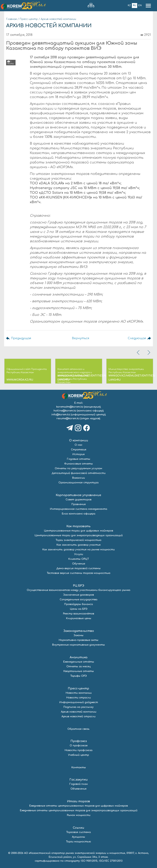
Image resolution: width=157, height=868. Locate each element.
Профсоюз (79, 741)
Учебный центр (78, 755)
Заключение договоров (78, 595)
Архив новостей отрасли (78, 716)
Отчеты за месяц (78, 666)
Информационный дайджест (79, 702)
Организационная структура (78, 483)
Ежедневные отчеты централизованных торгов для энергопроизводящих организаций (79, 810)
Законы (78, 635)
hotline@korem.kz (65, 411)
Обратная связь (78, 729)
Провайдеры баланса (78, 604)
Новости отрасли (78, 698)
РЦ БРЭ (79, 586)
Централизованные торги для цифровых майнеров (78, 531)
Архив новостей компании (58, 19)
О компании (79, 440)
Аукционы (78, 837)
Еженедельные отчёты (79, 662)
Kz (129, 5)
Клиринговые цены (79, 618)
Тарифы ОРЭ (78, 676)
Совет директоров (78, 500)
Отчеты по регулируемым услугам (78, 468)
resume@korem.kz (68, 418)
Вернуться (81, 338)
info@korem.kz (61, 415)
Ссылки (78, 828)
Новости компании (79, 693)
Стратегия (79, 450)
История (78, 454)
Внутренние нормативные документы (78, 645)
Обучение (79, 564)
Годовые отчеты (78, 459)
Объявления (78, 789)
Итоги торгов (78, 801)
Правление (78, 504)
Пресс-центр (29, 19)
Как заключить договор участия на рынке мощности (78, 550)
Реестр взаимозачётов (78, 614)
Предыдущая (21, 338)
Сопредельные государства (78, 599)
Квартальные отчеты (79, 671)
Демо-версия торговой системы (78, 568)
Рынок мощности (79, 815)
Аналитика (78, 657)
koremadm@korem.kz (70, 407)
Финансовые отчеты (78, 464)
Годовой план (78, 784)
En (140, 5)
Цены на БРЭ (79, 609)
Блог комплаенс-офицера (78, 514)
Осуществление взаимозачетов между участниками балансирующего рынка (78, 590)
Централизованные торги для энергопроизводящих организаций (79, 535)
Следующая (137, 338)
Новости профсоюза (78, 750)
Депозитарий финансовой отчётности (79, 473)
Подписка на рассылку (78, 707)
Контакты (79, 767)
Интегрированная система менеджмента (78, 509)
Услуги (79, 554)
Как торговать (78, 526)
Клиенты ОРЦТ (79, 559)
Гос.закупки (79, 780)
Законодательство (79, 631)
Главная (11, 19)
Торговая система (78, 832)
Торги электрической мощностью (78, 540)
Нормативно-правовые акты (78, 640)
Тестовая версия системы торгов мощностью (79, 573)
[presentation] (139, 352)
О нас (78, 445)
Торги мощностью (78, 842)
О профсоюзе (79, 746)
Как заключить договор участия (78, 545)
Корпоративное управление (78, 495)
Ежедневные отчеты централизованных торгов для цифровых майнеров (78, 806)
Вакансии (78, 478)
